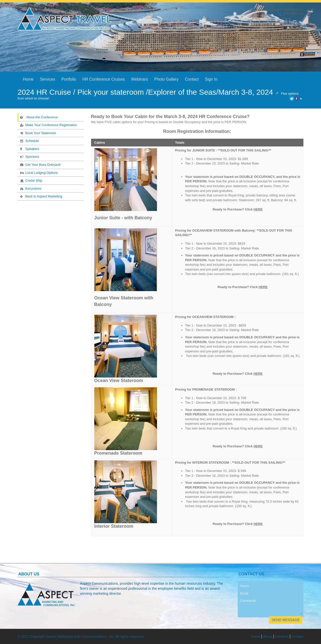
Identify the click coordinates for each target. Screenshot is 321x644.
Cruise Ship (31, 180)
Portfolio (69, 79)
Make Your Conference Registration (48, 125)
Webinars (140, 79)
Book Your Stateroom (38, 133)
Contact (192, 79)
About (268, 636)
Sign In (211, 79)
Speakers (29, 149)
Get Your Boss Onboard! (40, 165)
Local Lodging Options (38, 173)
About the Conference (39, 117)
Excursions (30, 188)
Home (28, 79)
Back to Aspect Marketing (41, 196)
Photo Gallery (166, 79)
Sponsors (29, 156)
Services (48, 79)
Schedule (29, 141)
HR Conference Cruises (104, 79)
